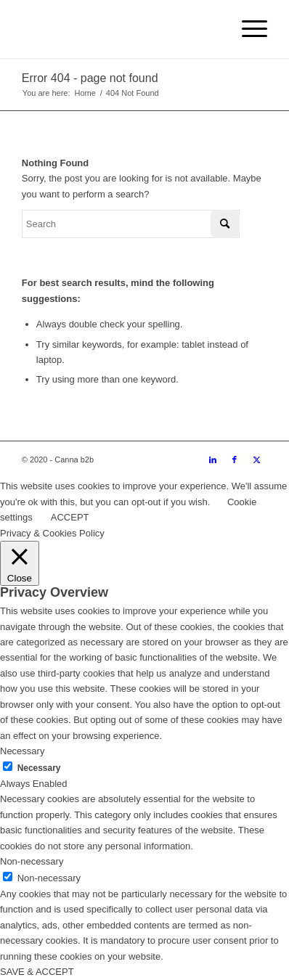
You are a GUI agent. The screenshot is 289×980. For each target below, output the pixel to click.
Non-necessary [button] (32, 861)
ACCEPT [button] (70, 517)
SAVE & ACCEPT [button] (37, 972)
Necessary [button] (22, 751)
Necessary (39, 768)
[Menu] (247, 29)
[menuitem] (247, 29)
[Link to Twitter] (256, 460)
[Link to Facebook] (235, 460)
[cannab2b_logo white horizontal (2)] (120, 29)
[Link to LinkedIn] (213, 460)
